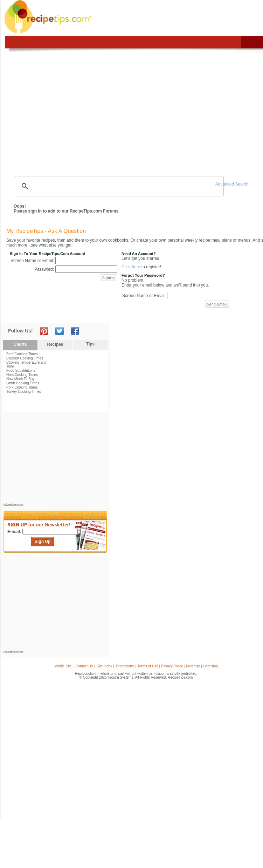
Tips (90, 344)
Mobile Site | (64, 666)
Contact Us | (85, 666)
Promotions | (126, 666)
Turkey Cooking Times (24, 392)
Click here (131, 267)
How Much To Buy (20, 379)
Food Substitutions (21, 371)
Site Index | (105, 666)
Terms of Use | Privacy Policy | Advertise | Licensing (178, 666)
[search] (118, 186)
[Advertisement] (55, 459)
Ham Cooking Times (22, 375)
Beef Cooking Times (22, 354)
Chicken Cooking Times (25, 358)
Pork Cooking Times (22, 387)
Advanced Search (232, 184)
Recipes (55, 344)
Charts (20, 344)
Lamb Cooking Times (23, 383)
